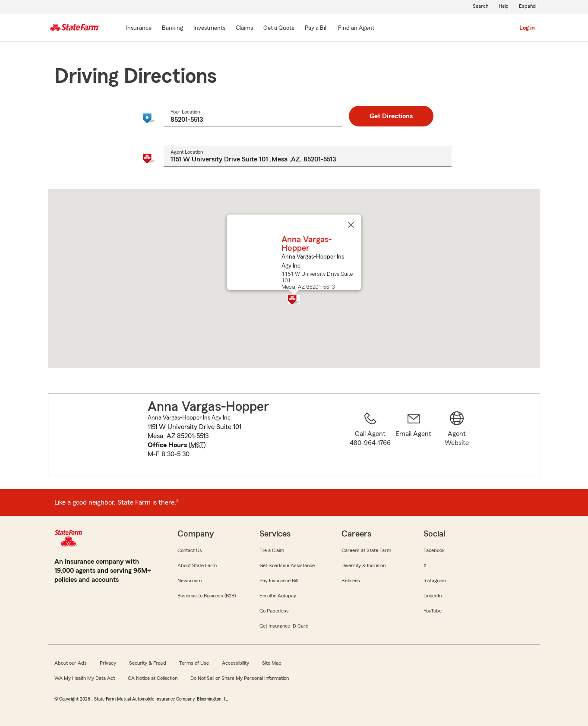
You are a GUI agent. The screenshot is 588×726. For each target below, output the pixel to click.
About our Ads (71, 663)
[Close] (351, 225)
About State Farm (197, 565)
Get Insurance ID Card (284, 626)
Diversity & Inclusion (364, 565)
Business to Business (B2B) (207, 596)
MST (197, 445)
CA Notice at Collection (153, 678)
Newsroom (190, 581)
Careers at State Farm (366, 550)
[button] (294, 300)
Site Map (272, 663)
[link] (414, 440)
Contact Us (190, 550)
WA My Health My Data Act (85, 678)
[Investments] (209, 28)
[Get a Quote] (279, 28)
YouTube (433, 611)
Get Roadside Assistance (287, 565)
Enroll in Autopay (278, 596)
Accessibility (236, 663)
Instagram (435, 581)
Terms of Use (194, 663)
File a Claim (272, 550)
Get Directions (391, 116)
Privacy (108, 663)
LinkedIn (433, 596)
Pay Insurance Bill (278, 581)
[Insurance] (139, 28)
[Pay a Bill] (316, 28)
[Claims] (244, 28)
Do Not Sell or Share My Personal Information (240, 678)
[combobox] (253, 116)
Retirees (351, 581)
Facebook (434, 550)
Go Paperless (274, 611)
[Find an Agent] (356, 28)
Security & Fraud (148, 663)
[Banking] (172, 28)
